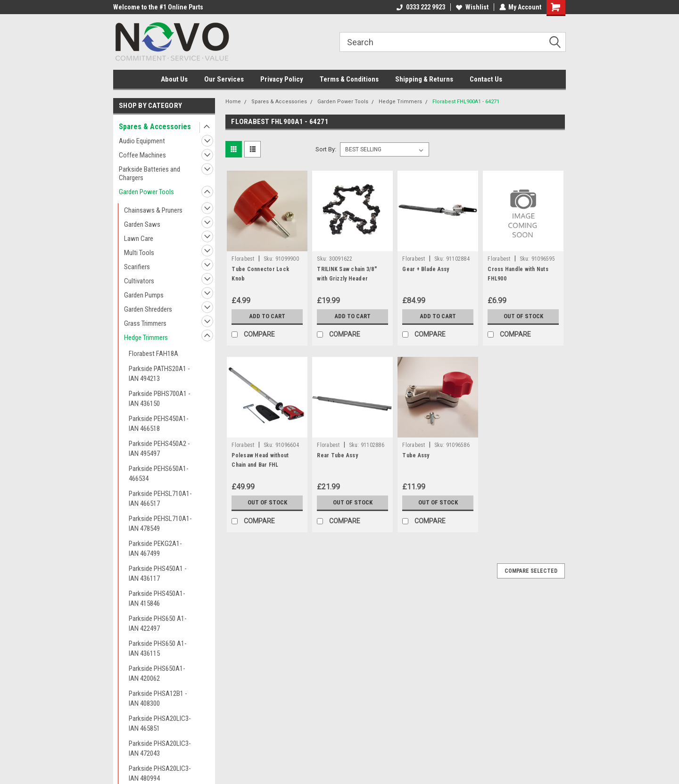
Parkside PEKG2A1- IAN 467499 (155, 549)
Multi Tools (139, 253)
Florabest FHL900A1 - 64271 (466, 102)
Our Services (224, 79)
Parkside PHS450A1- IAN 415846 (157, 598)
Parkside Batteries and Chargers (149, 173)
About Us (174, 79)
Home (233, 102)
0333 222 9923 (420, 7)
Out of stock (523, 316)
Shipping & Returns (424, 79)
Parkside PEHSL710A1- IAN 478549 (160, 524)
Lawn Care (139, 239)
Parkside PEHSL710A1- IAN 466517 (160, 499)
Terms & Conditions (349, 79)
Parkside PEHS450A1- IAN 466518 (159, 424)
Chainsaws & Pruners (153, 210)
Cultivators (139, 281)
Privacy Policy (282, 79)
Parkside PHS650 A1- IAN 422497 (158, 623)
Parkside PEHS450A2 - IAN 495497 (159, 449)
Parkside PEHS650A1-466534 (159, 474)
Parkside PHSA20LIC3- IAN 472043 (160, 748)
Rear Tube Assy (337, 455)
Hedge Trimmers (146, 338)
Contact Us (486, 79)
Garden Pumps (144, 295)
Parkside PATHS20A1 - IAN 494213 (159, 374)
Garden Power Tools (146, 192)
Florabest (243, 259)
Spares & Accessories (155, 127)
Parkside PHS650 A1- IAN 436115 (158, 648)
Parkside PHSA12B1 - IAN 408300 (158, 698)
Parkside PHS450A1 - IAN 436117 (158, 574)
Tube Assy (416, 455)
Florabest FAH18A (153, 354)
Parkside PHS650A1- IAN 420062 (157, 673)
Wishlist (472, 7)
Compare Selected (531, 571)
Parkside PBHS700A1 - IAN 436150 (160, 399)
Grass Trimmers (145, 323)
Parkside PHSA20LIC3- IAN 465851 (160, 723)
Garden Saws (142, 224)
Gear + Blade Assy (426, 269)
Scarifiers (137, 267)
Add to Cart (267, 316)
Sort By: (326, 149)
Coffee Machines (142, 155)
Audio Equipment (142, 141)
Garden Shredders (148, 309)
